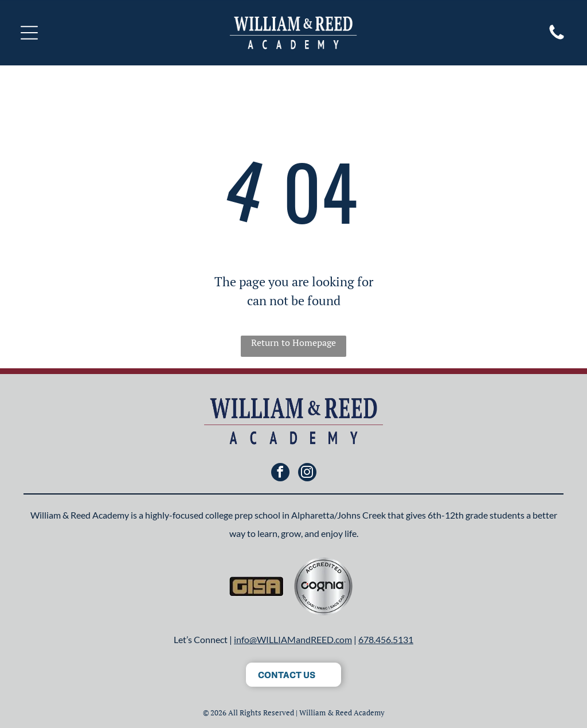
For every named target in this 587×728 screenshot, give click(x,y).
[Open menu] (29, 33)
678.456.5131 (386, 639)
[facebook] (280, 474)
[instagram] (307, 474)
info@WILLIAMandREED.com (293, 639)
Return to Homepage (293, 342)
